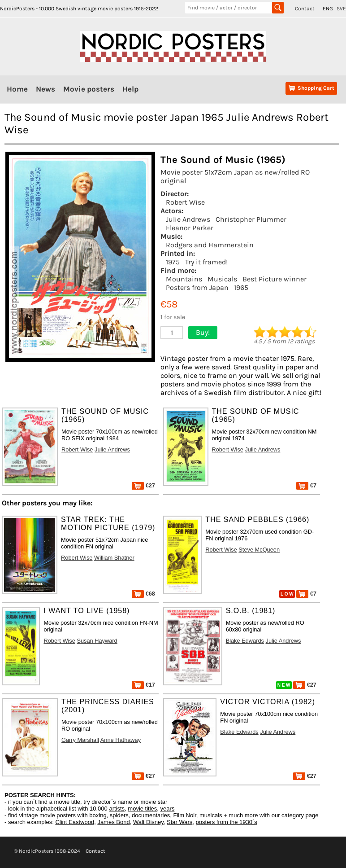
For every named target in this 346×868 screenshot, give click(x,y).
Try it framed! (206, 262)
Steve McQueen (259, 550)
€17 (143, 685)
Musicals (222, 279)
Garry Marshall (80, 740)
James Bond (113, 822)
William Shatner (114, 558)
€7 (306, 485)
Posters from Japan (197, 287)
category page (300, 815)
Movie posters (89, 89)
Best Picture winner (275, 279)
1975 (173, 262)
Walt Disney (148, 822)
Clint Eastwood (75, 822)
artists (117, 809)
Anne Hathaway (121, 740)
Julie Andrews (188, 219)
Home (17, 89)
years (168, 809)
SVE (341, 9)
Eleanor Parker (190, 228)
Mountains (184, 279)
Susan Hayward (97, 641)
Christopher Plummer (251, 219)
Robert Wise (185, 202)
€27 (143, 485)
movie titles (142, 809)
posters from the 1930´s (227, 822)
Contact (305, 9)
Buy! (203, 332)
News (45, 89)
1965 (241, 287)
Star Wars (179, 822)
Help (130, 89)
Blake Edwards (245, 641)
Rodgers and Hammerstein (210, 245)
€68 (143, 594)
